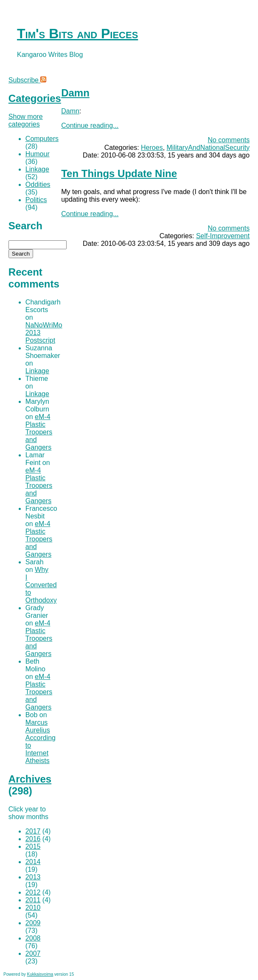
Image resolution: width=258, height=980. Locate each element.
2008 (33, 938)
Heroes (152, 148)
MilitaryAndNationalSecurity (208, 148)
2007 (33, 953)
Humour (38, 154)
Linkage (37, 169)
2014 (33, 862)
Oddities (38, 184)
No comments (229, 140)
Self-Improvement (223, 236)
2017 (33, 831)
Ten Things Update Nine (119, 173)
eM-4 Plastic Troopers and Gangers (39, 432)
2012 (33, 892)
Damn (75, 93)
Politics (36, 200)
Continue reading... (90, 125)
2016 (33, 839)
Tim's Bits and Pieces (77, 34)
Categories (35, 98)
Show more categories (26, 120)
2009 (33, 923)
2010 (33, 908)
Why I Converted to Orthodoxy (41, 585)
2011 (33, 900)
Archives (30, 779)
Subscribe (28, 80)
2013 (33, 877)
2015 (33, 846)
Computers (42, 139)
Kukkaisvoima (40, 974)
